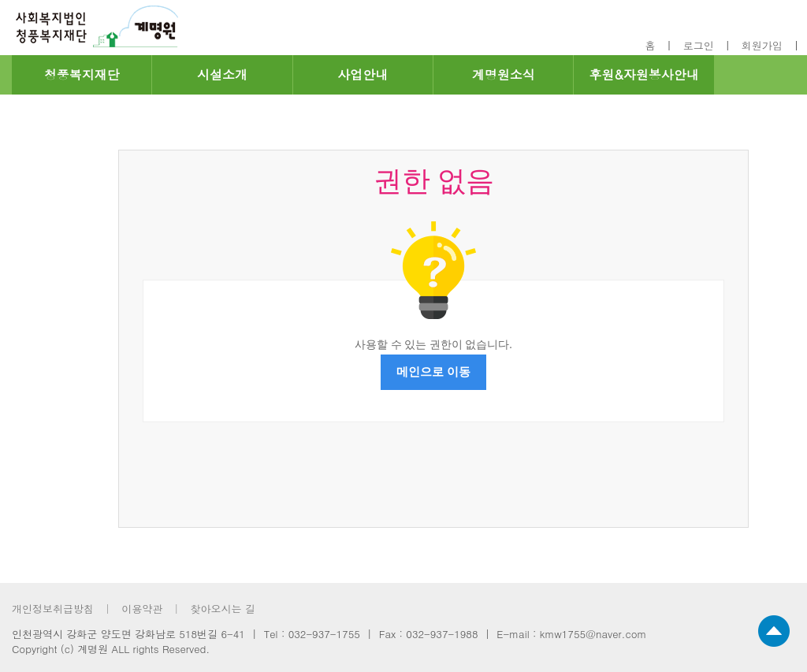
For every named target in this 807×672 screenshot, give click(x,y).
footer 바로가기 (0, 0)
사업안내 (363, 74)
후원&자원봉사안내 (643, 74)
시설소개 (222, 74)
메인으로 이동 (433, 372)
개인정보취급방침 (53, 609)
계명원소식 (504, 74)
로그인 (699, 45)
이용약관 (142, 609)
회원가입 (762, 45)
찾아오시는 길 (222, 609)
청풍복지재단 (82, 74)
